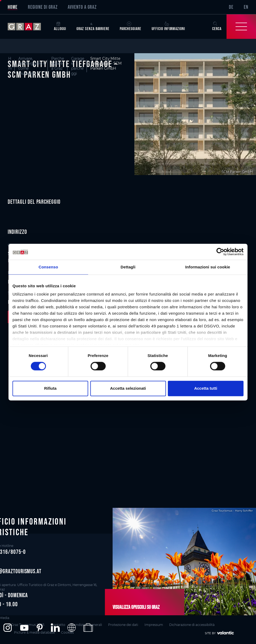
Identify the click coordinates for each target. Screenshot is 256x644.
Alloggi (60, 26)
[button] (8, 627)
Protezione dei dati (123, 625)
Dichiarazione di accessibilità (192, 625)
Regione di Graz (43, 7)
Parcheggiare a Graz (58, 63)
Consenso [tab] (48, 267)
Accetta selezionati (128, 388)
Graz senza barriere (93, 26)
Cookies (67, 632)
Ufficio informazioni (168, 26)
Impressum (154, 625)
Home (13, 7)
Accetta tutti (206, 388)
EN (246, 7)
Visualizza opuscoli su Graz (136, 607)
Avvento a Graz (82, 7)
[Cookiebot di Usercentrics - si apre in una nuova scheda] (220, 252)
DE (231, 7)
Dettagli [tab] (128, 267)
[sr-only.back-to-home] (28, 26)
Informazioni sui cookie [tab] (208, 267)
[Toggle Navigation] (241, 26)
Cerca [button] (217, 26)
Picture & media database (35, 632)
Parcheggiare (131, 26)
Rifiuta (50, 388)
